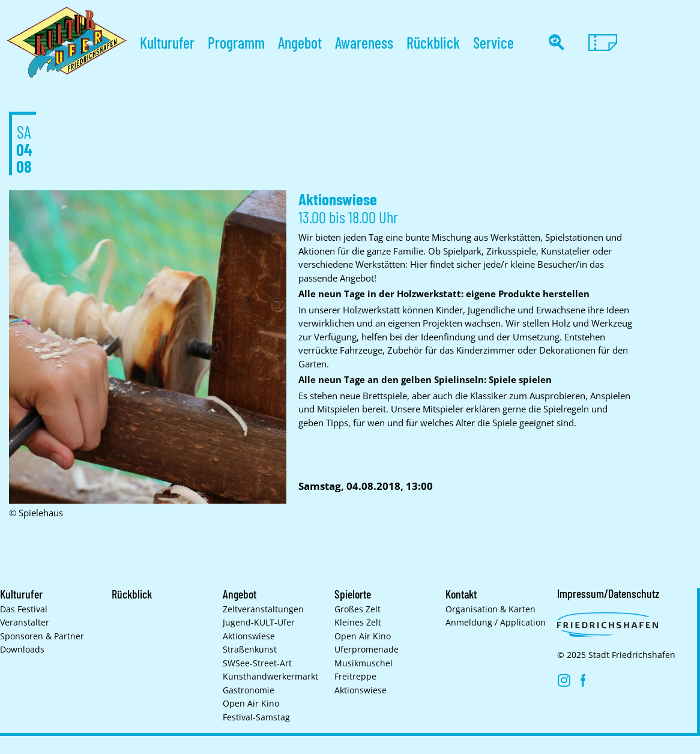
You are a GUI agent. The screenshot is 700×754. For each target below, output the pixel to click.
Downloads (22, 650)
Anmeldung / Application (496, 623)
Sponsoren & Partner (42, 636)
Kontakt (463, 594)
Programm (236, 42)
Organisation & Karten (490, 609)
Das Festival (24, 609)
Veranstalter (25, 623)
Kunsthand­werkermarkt (270, 677)
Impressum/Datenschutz (609, 593)
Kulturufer (167, 42)
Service (493, 42)
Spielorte (353, 594)
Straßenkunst (250, 650)
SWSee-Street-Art (257, 663)
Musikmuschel (364, 663)
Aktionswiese (249, 636)
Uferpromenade (367, 650)
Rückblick (433, 42)
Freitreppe (355, 677)
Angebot (300, 42)
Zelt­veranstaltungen (263, 609)
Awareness (364, 42)
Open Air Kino (251, 704)
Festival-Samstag (256, 717)
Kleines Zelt (358, 623)
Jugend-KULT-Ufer (259, 623)
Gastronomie (249, 690)
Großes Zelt (358, 609)
